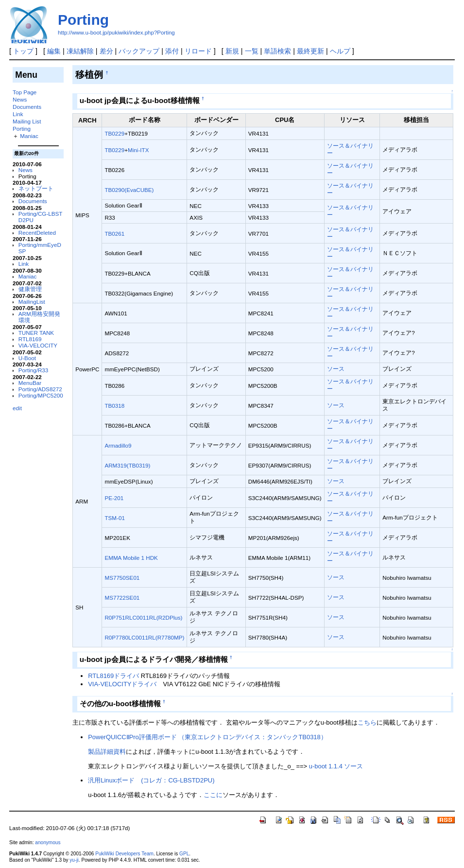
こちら (367, 722)
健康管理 (30, 289)
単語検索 (277, 51)
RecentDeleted (37, 233)
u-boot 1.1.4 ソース (336, 766)
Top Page (25, 92)
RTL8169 (30, 339)
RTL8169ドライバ (113, 676)
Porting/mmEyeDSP (40, 248)
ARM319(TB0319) (127, 465)
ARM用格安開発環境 (39, 317)
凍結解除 (80, 51)
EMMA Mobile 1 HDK (131, 558)
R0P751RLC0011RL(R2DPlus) (143, 617)
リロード (198, 51)
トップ (23, 51)
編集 (54, 51)
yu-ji (74, 860)
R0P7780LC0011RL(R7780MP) (144, 637)
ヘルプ (340, 51)
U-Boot (27, 358)
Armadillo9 (118, 445)
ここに (213, 795)
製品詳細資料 (107, 752)
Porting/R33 (34, 370)
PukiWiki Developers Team (124, 854)
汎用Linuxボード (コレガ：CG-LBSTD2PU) (151, 780)
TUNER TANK (36, 333)
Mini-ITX (138, 150)
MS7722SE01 (122, 598)
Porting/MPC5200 (41, 395)
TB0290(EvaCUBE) (129, 190)
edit (17, 408)
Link (18, 114)
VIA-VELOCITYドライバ (122, 684)
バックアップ (139, 51)
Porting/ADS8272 (40, 389)
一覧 (252, 51)
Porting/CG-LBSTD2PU (41, 217)
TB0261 (114, 234)
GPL (184, 854)
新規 (232, 51)
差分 (106, 51)
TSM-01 (114, 518)
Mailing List (27, 121)
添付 (172, 51)
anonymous (48, 842)
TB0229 (114, 133)
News (20, 99)
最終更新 (310, 51)
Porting (83, 20)
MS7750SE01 (122, 578)
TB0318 (114, 406)
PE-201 (114, 498)
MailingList (32, 302)
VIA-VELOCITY (38, 345)
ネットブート (36, 188)
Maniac (29, 136)
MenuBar (30, 383)
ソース (336, 369)
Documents (27, 107)
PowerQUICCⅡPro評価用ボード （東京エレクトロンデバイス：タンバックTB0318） (207, 737)
